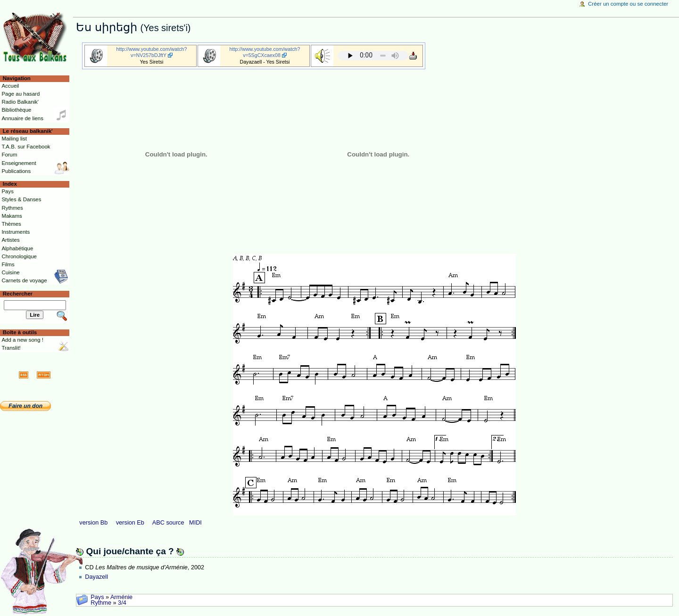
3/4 (122, 603)
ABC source (168, 523)
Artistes (10, 240)
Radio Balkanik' (20, 102)
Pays (97, 597)
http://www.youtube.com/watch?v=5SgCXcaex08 (265, 52)
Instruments (16, 232)
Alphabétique (17, 248)
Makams (12, 216)
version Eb (130, 523)
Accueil (10, 86)
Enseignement (19, 163)
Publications (16, 171)
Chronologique (19, 256)
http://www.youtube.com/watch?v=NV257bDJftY (152, 52)
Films (8, 264)
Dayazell (96, 577)
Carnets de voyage (24, 280)
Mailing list (14, 139)
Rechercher (18, 294)
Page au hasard (21, 94)
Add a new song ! (22, 340)
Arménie (121, 597)
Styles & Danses (21, 199)
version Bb (93, 523)
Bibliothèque (16, 110)
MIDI (195, 523)
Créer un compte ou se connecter (628, 4)
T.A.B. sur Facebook (26, 147)
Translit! (11, 348)
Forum (9, 155)
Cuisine (10, 272)
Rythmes (12, 208)
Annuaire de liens (22, 118)
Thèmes (11, 224)
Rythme (101, 603)
